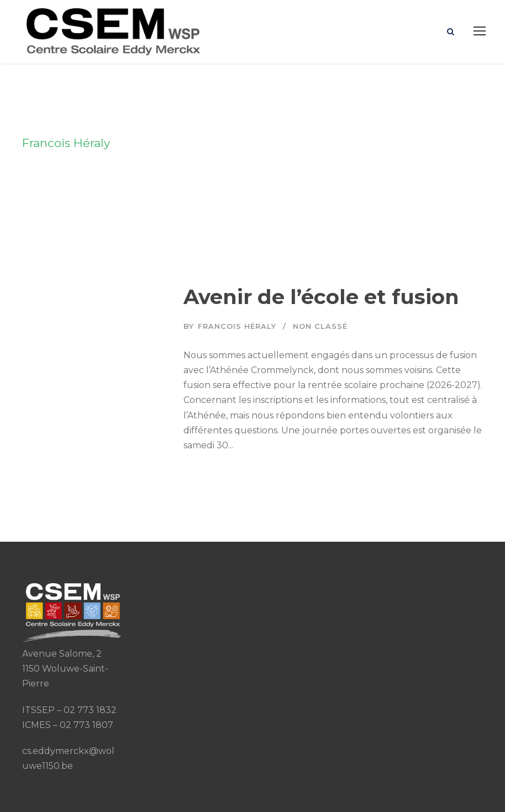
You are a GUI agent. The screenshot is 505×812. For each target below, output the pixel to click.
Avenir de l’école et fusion (321, 297)
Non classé (320, 326)
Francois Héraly (237, 326)
